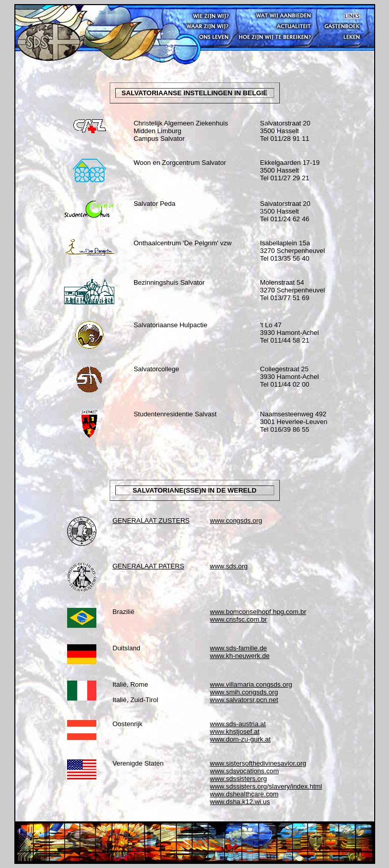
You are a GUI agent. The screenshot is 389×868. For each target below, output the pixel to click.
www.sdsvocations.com (244, 771)
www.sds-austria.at (238, 724)
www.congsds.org (236, 521)
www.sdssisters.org (239, 779)
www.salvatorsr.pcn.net (244, 700)
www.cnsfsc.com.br (239, 619)
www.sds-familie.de (239, 648)
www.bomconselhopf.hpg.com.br (258, 612)
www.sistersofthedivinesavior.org (258, 763)
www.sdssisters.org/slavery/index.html (266, 786)
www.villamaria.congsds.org (251, 684)
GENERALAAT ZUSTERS (151, 521)
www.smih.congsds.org (244, 692)
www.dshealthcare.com (244, 794)
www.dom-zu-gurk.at (240, 739)
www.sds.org (229, 566)
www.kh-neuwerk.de (240, 656)
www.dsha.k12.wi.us (240, 802)
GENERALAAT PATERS (149, 566)
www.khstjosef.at (235, 732)
